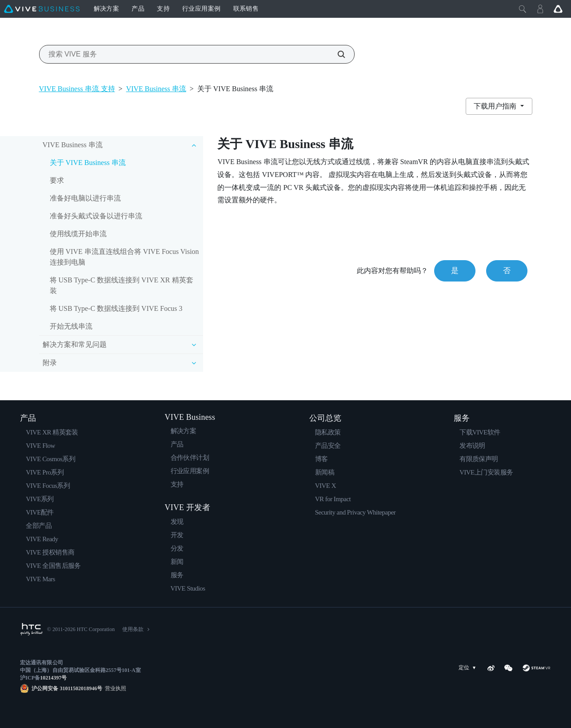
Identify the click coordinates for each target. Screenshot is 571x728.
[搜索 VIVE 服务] (336, 54)
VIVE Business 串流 (156, 89)
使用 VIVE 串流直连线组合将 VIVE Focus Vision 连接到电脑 (124, 257)
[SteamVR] (537, 668)
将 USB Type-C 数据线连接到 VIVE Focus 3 (116, 308)
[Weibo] (491, 668)
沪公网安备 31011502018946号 (67, 688)
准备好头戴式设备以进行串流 (96, 216)
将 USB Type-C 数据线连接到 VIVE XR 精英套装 (122, 285)
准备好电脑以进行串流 (85, 198)
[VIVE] (42, 9)
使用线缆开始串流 (78, 234)
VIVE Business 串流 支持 (77, 89)
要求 (57, 180)
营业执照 (114, 688)
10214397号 (53, 678)
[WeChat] (508, 668)
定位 (469, 668)
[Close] (523, 9)
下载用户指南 (496, 106)
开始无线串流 (71, 326)
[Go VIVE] (558, 9)
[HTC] (31, 629)
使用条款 (133, 629)
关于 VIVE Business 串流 (88, 163)
